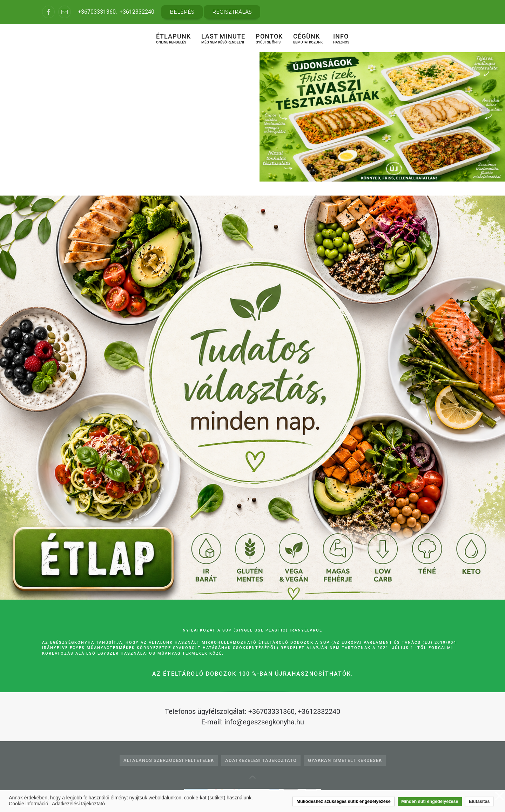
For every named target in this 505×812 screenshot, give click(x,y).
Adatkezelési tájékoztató (261, 760)
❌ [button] (499, 796)
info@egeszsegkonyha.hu (264, 722)
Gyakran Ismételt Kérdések (345, 760)
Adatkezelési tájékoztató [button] (78, 804)
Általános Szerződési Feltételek (169, 760)
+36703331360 (97, 12)
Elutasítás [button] (479, 801)
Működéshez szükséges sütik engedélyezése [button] (344, 801)
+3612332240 (137, 12)
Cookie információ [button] (28, 804)
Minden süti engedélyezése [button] (430, 801)
